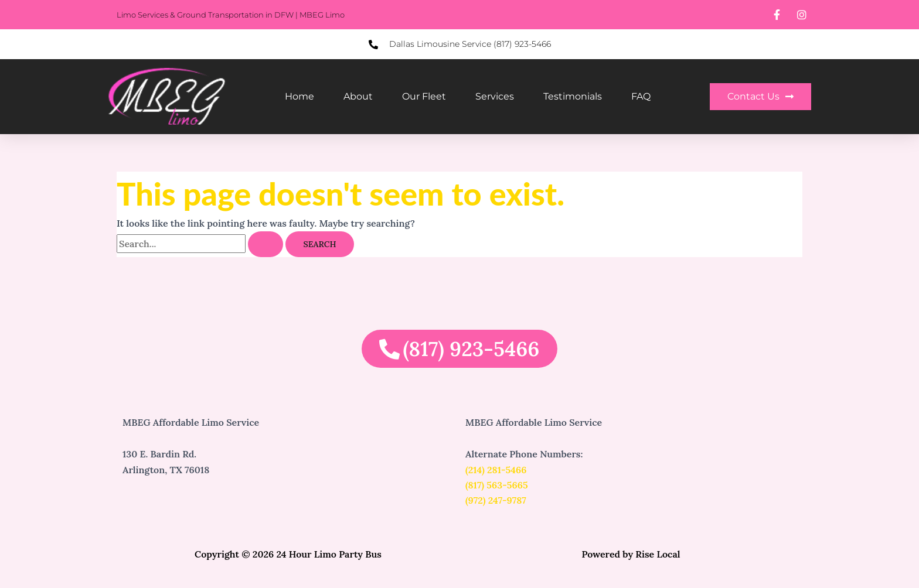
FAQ (641, 96)
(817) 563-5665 (497, 485)
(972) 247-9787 (496, 500)
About (358, 96)
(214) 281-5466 (496, 470)
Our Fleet (424, 96)
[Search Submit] (266, 244)
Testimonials (573, 96)
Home (299, 96)
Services (495, 96)
